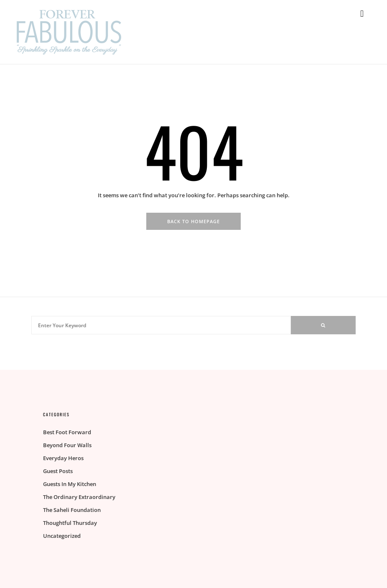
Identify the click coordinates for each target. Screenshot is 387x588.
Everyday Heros (63, 458)
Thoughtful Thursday (70, 523)
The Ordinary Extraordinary (79, 497)
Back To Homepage (193, 221)
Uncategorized (62, 536)
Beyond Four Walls (67, 445)
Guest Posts (58, 471)
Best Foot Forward (67, 432)
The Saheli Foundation (72, 510)
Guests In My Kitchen (70, 484)
